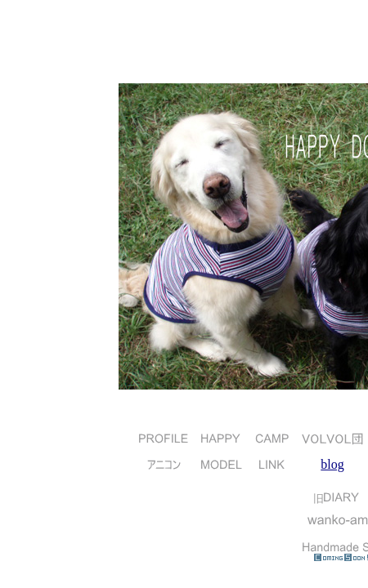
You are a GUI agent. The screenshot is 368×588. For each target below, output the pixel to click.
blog (332, 464)
